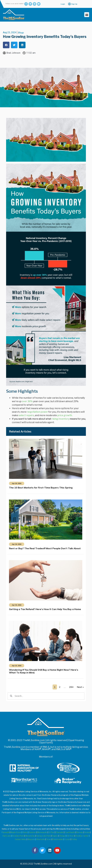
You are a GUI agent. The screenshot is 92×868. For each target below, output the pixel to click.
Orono (49, 839)
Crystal (67, 839)
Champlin (60, 832)
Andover (32, 832)
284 (71, 687)
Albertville (40, 839)
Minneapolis (42, 832)
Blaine (25, 832)
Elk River (70, 836)
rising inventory (60, 419)
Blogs (21, 33)
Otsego (62, 836)
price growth (65, 415)
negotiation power (37, 412)
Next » (80, 687)
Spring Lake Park (43, 836)
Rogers (55, 836)
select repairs (26, 415)
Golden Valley (21, 839)
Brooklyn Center (82, 836)
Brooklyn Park (18, 836)
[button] (87, 15)
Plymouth (5, 832)
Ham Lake (7, 836)
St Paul (51, 832)
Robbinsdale (58, 839)
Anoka (87, 832)
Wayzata (31, 839)
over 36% (27, 401)
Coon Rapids (70, 832)
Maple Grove (16, 832)
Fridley (74, 839)
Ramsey (80, 832)
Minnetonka (30, 836)
